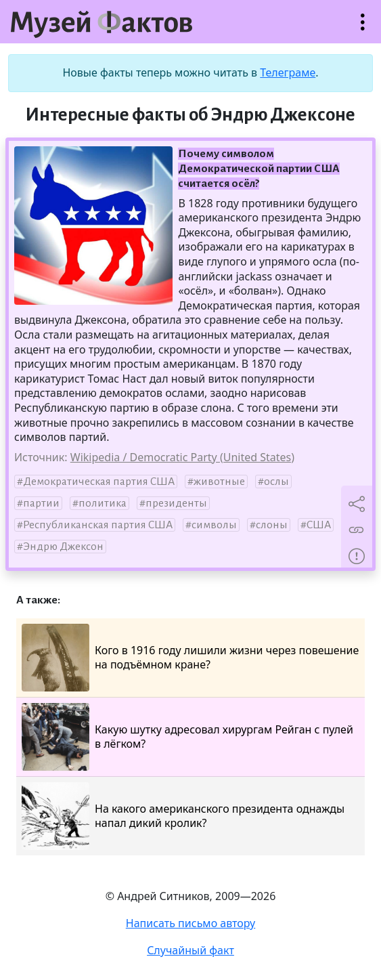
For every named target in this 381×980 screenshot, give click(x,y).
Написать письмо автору (191, 923)
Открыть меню (363, 29)
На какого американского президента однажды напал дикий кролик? (183, 816)
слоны (272, 525)
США (319, 525)
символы (214, 525)
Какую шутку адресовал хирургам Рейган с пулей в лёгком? (187, 737)
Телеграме (288, 72)
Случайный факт (190, 950)
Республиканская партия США (98, 525)
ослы (276, 482)
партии (41, 503)
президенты (176, 503)
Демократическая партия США (99, 482)
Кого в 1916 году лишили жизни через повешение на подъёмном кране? (190, 658)
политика (103, 503)
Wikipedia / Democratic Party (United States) (182, 457)
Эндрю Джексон (63, 547)
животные (219, 482)
